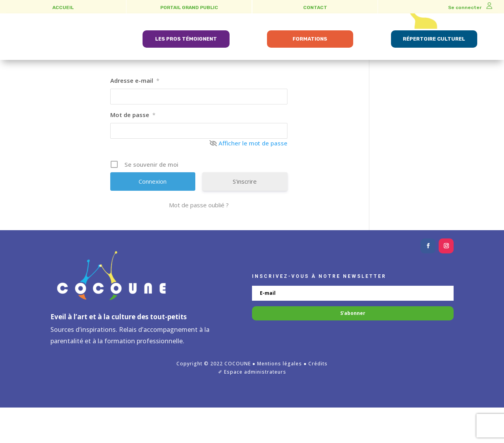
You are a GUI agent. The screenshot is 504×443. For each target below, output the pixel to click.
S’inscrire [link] (245, 217)
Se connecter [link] (470, 7)
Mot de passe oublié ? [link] (199, 240)
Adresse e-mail (135, 115)
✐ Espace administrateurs (252, 407)
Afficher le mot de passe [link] (253, 178)
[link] (62, 55)
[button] (428, 281)
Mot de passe (133, 150)
